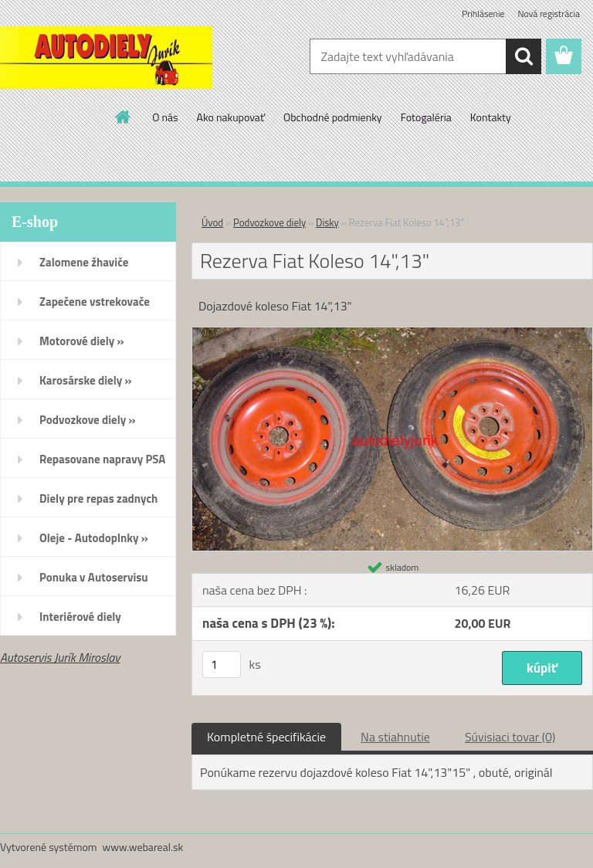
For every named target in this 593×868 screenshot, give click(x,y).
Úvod (212, 222)
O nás (165, 117)
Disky (327, 222)
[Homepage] (124, 117)
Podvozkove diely (269, 222)
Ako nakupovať (231, 117)
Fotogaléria (426, 117)
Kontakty (491, 117)
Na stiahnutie (395, 737)
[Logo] (106, 57)
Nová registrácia (549, 14)
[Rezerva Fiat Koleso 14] (392, 334)
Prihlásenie (483, 14)
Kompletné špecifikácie (266, 737)
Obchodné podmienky (333, 117)
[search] (524, 56)
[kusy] (222, 665)
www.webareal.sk (143, 847)
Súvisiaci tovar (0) (510, 737)
